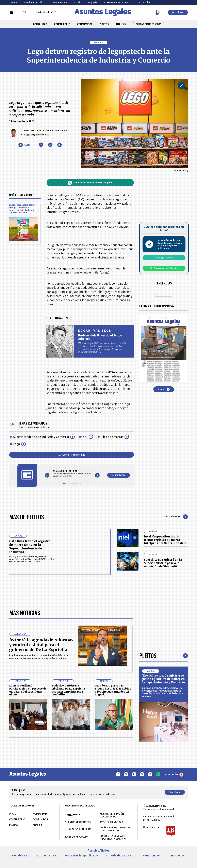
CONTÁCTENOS (73, 815)
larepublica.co (20, 855)
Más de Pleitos (27, 517)
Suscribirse (178, 12)
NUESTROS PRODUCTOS (78, 822)
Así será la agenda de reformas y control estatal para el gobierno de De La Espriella (41, 645)
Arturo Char (145, 3)
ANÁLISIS (121, 24)
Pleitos (148, 656)
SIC (85, 437)
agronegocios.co (47, 855)
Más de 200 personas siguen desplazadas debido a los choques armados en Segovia (113, 690)
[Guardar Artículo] (25, 145)
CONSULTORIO (62, 24)
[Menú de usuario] (157, 13)
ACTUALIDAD (40, 24)
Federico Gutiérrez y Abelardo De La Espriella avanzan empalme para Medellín (69, 690)
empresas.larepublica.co (81, 855)
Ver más (164, 389)
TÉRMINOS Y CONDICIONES (80, 829)
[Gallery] (72, 473)
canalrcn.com (152, 855)
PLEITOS (104, 24)
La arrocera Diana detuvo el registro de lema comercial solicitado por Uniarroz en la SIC (22, 209)
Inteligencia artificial (35, 3)
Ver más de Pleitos (175, 517)
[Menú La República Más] (12, 13)
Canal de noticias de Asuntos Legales (90, 183)
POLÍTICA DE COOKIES (77, 837)
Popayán (93, 3)
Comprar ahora (164, 258)
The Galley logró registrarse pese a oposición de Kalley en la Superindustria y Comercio (164, 679)
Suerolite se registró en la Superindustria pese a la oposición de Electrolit (163, 563)
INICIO (13, 814)
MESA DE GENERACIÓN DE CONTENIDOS (112, 815)
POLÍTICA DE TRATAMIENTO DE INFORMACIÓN (115, 829)
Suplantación (60, 3)
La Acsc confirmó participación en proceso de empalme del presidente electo (28, 690)
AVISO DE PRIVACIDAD (111, 822)
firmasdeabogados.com (120, 855)
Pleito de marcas (112, 437)
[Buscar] (25, 13)
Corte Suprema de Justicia (118, 3)
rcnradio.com (177, 855)
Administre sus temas (72, 455)
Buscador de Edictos (148, 24)
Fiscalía (78, 3)
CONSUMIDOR (85, 24)
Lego (17, 444)
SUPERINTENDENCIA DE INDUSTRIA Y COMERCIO (113, 837)
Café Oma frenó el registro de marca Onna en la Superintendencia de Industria (30, 547)
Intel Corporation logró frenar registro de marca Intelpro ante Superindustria (165, 540)
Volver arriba (174, 775)
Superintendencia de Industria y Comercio (41, 437)
